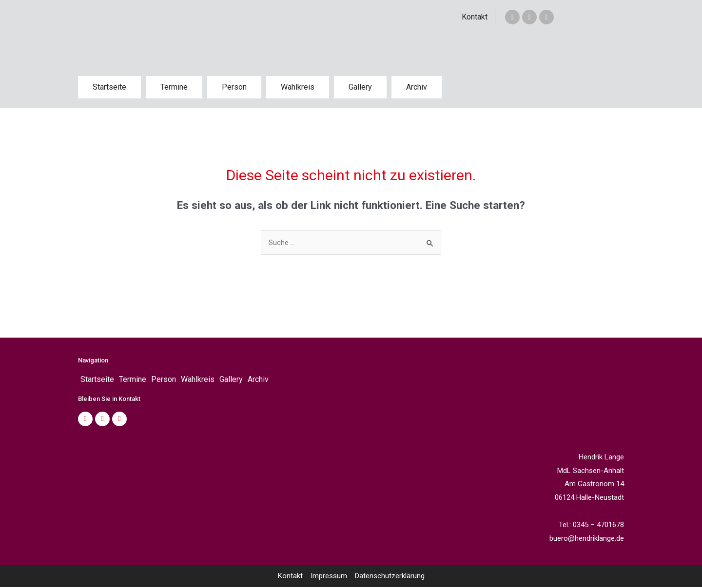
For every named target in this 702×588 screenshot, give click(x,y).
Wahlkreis (298, 87)
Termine (174, 87)
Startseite (109, 87)
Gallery (360, 87)
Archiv (417, 87)
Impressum (329, 577)
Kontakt (475, 17)
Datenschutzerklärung (390, 577)
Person (234, 87)
